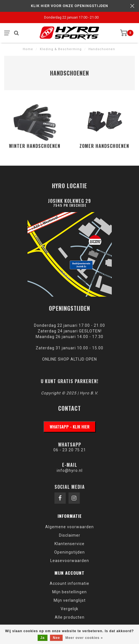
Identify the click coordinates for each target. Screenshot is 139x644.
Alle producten (70, 617)
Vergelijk (69, 609)
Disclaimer (70, 535)
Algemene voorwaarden (69, 527)
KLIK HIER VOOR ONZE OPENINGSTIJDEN (69, 6)
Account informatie (69, 583)
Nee (56, 638)
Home (28, 49)
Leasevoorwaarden (70, 561)
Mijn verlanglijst (70, 600)
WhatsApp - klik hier (70, 427)
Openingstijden (69, 552)
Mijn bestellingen (69, 592)
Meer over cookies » (84, 638)
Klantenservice (69, 544)
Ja (43, 638)
